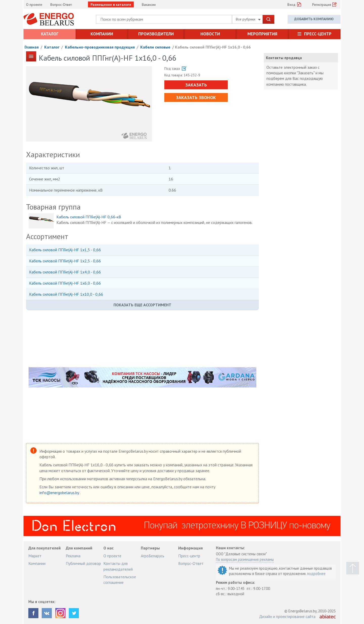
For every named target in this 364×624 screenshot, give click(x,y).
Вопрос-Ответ (61, 5)
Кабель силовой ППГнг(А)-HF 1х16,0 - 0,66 (213, 47)
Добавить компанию (314, 19)
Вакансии (149, 5)
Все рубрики (248, 19)
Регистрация (322, 5)
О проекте (34, 5)
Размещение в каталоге (111, 5)
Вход (291, 5)
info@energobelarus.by (60, 493)
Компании (102, 34)
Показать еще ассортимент (142, 305)
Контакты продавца (284, 58)
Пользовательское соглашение (120, 580)
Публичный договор (83, 563)
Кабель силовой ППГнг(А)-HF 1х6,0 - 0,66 (65, 283)
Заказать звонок (196, 97)
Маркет (35, 556)
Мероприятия (262, 34)
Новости (210, 34)
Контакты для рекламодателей (118, 566)
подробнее (316, 574)
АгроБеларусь (153, 556)
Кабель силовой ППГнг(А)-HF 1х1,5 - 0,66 (65, 250)
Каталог (50, 34)
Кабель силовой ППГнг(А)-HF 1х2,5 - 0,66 (65, 261)
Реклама (73, 556)
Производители (156, 34)
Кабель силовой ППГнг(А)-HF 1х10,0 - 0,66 (66, 294)
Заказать (196, 85)
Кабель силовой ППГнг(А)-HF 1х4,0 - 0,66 (65, 272)
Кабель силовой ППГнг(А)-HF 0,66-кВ (89, 217)
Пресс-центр (318, 34)
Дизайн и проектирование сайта (287, 616)
